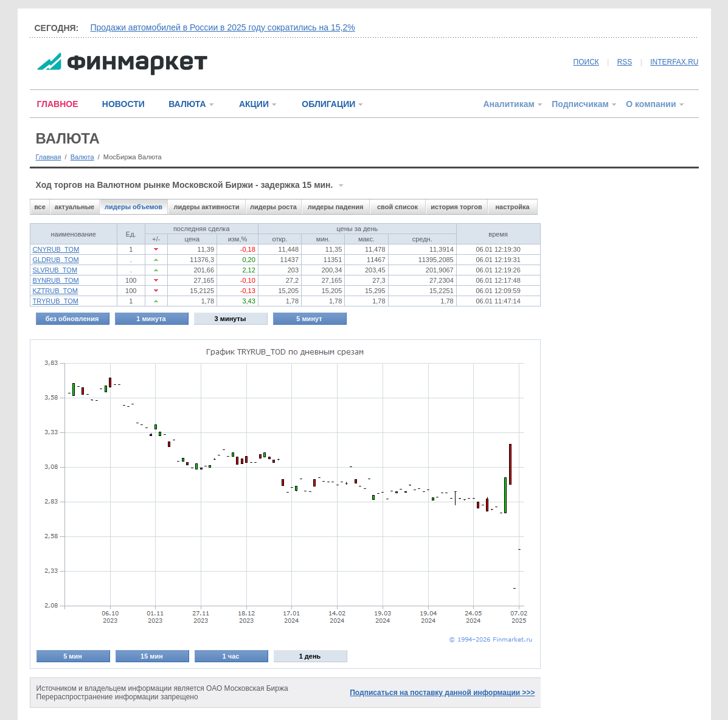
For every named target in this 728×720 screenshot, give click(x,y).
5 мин (73, 656)
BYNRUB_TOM (56, 280)
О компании (651, 104)
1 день (310, 656)
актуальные (75, 207)
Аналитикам (508, 104)
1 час (231, 656)
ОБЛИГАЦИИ (328, 104)
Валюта (82, 157)
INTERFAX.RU (674, 62)
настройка (512, 207)
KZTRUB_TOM (55, 291)
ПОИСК (586, 62)
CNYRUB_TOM (56, 249)
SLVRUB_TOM (55, 270)
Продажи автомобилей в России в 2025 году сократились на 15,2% (223, 27)
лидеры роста (273, 207)
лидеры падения (336, 207)
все (40, 207)
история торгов (456, 207)
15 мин (152, 656)
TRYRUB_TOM (56, 301)
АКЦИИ (254, 104)
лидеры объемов (133, 207)
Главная (49, 157)
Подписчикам (580, 104)
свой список (397, 207)
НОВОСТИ (123, 104)
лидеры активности (206, 207)
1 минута (151, 319)
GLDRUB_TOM (56, 260)
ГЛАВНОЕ (58, 104)
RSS (625, 62)
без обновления (72, 319)
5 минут (309, 319)
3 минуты (231, 319)
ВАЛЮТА (187, 104)
